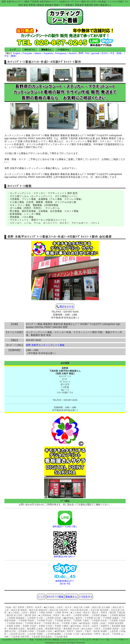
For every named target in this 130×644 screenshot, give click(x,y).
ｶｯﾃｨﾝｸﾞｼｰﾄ (30, 50)
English (17, 53)
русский (95, 53)
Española (48, 53)
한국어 (105, 53)
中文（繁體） (11, 56)
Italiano (38, 53)
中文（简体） (117, 53)
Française (27, 53)
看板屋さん (46, 50)
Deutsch (73, 53)
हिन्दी (81, 53)
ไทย (87, 53)
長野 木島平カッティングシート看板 (45, 345)
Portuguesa (61, 53)
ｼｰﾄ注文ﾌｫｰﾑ (63, 50)
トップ (13, 50)
